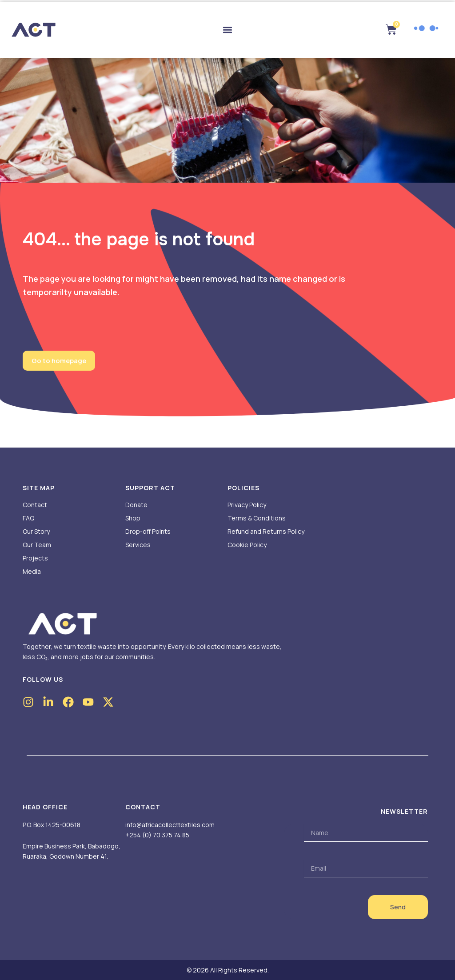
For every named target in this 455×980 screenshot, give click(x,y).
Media (32, 571)
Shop (133, 518)
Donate (136, 505)
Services (138, 545)
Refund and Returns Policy (266, 531)
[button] (228, 30)
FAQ (28, 518)
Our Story (36, 531)
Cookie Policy (247, 545)
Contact (35, 505)
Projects (35, 558)
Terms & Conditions (257, 518)
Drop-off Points (148, 531)
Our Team (37, 545)
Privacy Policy (247, 505)
